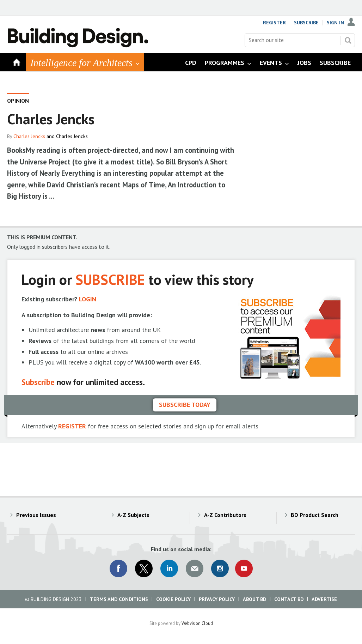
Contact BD (289, 599)
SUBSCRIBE (110, 279)
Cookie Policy (173, 599)
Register (274, 23)
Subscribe (306, 23)
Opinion (18, 101)
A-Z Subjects (133, 515)
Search (348, 40)
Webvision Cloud (197, 623)
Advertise (324, 599)
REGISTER (72, 426)
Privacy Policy (217, 599)
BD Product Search (315, 515)
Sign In (335, 23)
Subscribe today (185, 405)
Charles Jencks (29, 136)
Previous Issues (36, 515)
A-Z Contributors (225, 515)
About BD (254, 599)
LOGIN (88, 299)
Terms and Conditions (119, 599)
